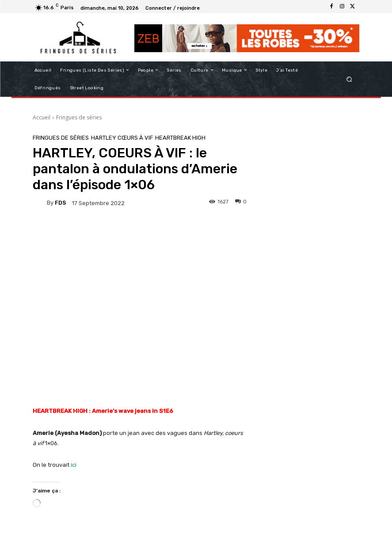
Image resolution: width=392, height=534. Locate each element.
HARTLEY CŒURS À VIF (122, 138)
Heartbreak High (180, 138)
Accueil (42, 117)
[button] (349, 79)
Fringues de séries (79, 117)
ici (74, 465)
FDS (61, 203)
